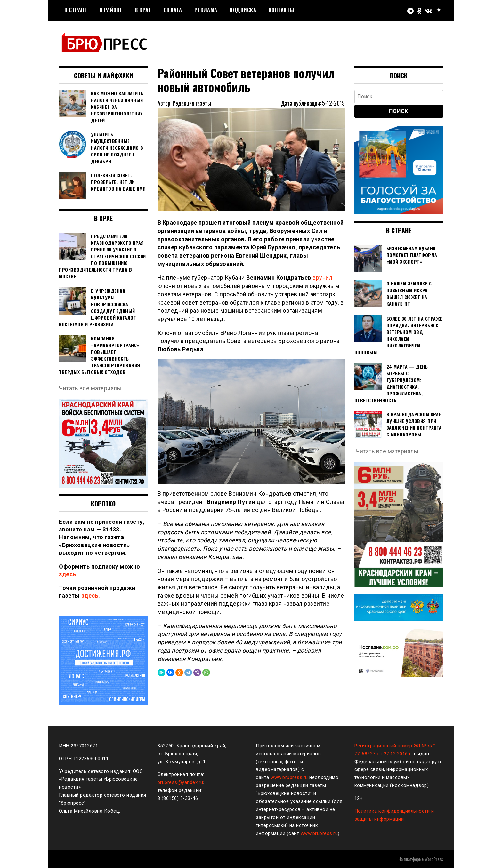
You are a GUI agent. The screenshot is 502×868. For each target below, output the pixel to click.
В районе (111, 10)
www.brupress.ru (289, 777)
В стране (76, 10)
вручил (322, 278)
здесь (68, 574)
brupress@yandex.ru (180, 782)
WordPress (434, 859)
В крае (143, 10)
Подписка (243, 10)
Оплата (173, 10)
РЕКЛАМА (206, 10)
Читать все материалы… (92, 388)
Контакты (281, 10)
